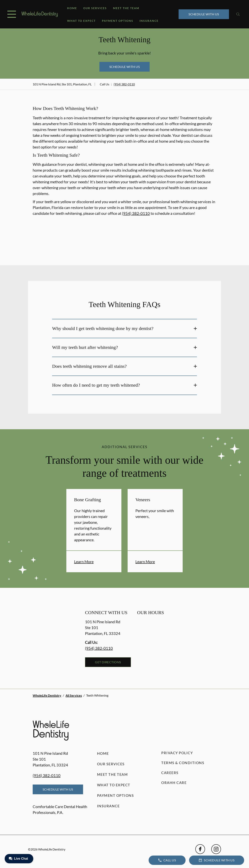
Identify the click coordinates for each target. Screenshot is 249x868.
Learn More (84, 562)
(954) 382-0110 (124, 84)
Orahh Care (174, 783)
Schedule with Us (204, 14)
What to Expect (81, 21)
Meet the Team (126, 8)
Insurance (149, 21)
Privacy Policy (177, 753)
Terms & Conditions (183, 763)
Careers (170, 773)
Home (72, 8)
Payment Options (118, 21)
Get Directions (108, 662)
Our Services (95, 8)
